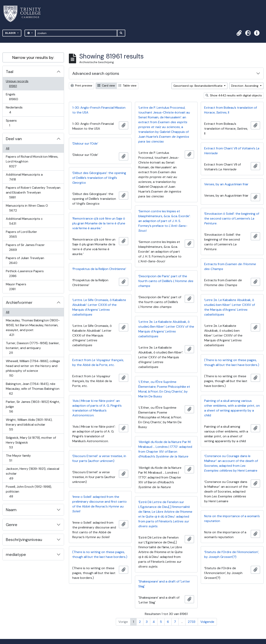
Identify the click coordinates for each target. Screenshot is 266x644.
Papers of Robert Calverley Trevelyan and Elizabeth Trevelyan (33, 192)
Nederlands (14, 110)
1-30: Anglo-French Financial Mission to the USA (99, 110)
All (8, 148)
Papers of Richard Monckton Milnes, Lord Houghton (32, 161)
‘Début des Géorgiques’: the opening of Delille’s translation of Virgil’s (99, 178)
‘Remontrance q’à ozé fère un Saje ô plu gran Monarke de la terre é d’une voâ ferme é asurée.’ (99, 223)
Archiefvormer (19, 302)
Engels (16, 97)
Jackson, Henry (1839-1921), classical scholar (32, 474)
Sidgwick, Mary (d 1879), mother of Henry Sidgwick (31, 442)
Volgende (207, 622)
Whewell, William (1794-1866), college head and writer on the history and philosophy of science (33, 368)
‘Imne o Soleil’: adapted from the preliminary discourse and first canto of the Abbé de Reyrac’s (99, 504)
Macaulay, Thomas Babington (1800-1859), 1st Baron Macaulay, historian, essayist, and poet (33, 328)
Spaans (12, 123)
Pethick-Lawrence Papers (25, 274)
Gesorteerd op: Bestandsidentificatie (198, 86)
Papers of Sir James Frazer (25, 247)
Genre (12, 525)
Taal (10, 72)
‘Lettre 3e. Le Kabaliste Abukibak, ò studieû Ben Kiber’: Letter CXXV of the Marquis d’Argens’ (166, 329)
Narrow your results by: (33, 57)
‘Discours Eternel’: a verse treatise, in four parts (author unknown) (99, 458)
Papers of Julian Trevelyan (25, 260)
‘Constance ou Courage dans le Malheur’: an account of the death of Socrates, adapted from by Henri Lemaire (231, 463)
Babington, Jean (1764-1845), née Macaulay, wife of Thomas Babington (33, 389)
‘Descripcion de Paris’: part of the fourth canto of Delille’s (166, 281)
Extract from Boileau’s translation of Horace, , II (231, 110)
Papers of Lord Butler (21, 234)
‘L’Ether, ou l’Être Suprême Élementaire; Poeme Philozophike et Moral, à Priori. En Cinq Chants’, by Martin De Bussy (164, 389)
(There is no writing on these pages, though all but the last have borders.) (232, 362)
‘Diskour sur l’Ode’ (85, 143)
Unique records (17, 84)
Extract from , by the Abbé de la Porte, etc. (98, 362)
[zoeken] (76, 33)
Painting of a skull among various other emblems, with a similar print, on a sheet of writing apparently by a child (232, 408)
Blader (11, 33)
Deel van (14, 139)
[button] (239, 33)
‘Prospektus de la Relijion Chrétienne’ (99, 269)
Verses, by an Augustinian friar (226, 184)
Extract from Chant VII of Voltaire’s (232, 151)
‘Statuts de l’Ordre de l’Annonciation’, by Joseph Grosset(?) (232, 554)
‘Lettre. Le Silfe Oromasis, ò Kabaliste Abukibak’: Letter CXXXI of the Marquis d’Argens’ (99, 307)
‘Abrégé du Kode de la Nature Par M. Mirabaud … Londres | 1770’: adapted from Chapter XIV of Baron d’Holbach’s (165, 449)
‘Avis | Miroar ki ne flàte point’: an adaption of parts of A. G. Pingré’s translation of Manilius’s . (97, 408)
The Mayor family (18, 458)
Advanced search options (96, 73)
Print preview (81, 85)
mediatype (16, 554)
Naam (11, 510)
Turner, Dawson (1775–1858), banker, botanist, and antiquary (33, 348)
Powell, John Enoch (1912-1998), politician (29, 491)
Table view (127, 85)
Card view (106, 85)
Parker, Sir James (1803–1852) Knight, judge (33, 407)
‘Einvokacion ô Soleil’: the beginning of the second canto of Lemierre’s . (232, 218)
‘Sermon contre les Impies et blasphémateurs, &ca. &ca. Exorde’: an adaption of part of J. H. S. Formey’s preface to (164, 221)
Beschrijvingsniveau (24, 540)
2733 (192, 622)
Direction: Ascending (245, 86)
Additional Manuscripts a (24, 177)
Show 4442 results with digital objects (234, 95)
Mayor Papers (16, 287)
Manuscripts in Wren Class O (27, 208)
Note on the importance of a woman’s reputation (232, 518)
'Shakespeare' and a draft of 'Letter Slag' (164, 584)
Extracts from (230, 266)
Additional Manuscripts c (24, 221)
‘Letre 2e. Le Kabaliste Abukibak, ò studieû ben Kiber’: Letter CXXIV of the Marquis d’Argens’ (230, 307)
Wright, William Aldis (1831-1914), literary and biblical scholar (29, 425)
